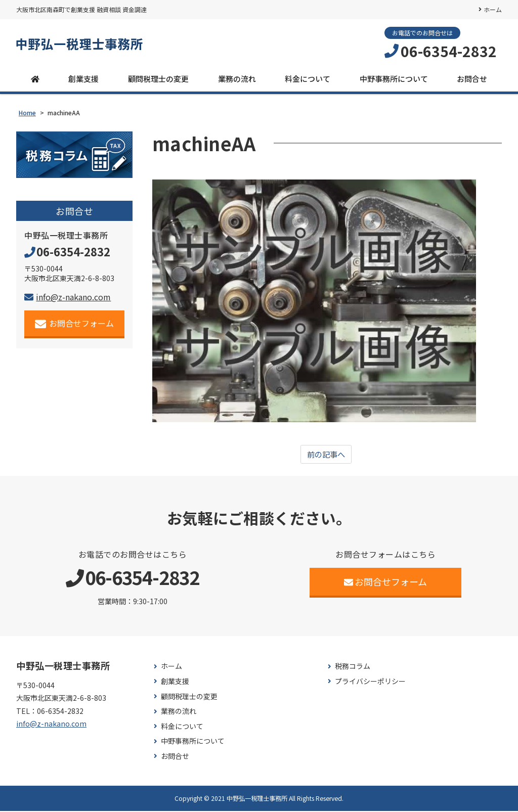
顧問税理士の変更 (158, 79)
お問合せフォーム (75, 324)
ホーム (493, 9)
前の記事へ (326, 456)
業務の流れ (237, 79)
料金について (308, 79)
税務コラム (353, 668)
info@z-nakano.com (68, 298)
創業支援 (83, 79)
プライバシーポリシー (370, 683)
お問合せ (472, 79)
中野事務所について (394, 79)
